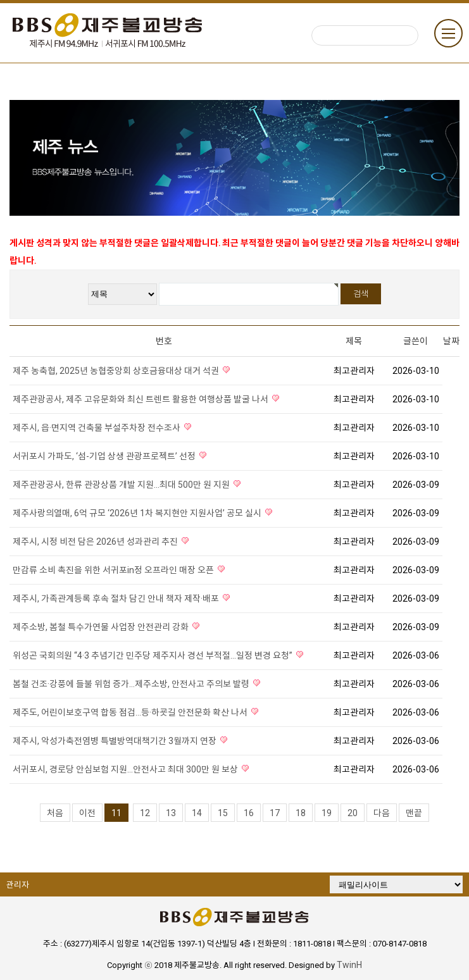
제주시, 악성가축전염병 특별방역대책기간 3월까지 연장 (116, 741)
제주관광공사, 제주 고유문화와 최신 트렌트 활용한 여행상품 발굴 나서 (141, 399)
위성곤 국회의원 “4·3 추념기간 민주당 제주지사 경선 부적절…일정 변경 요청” (153, 655)
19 (327, 813)
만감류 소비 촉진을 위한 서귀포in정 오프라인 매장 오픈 (114, 570)
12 (145, 813)
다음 (382, 813)
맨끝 (414, 813)
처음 (55, 813)
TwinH (349, 965)
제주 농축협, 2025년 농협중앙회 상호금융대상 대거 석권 (117, 371)
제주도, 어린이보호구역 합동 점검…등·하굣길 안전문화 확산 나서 (131, 712)
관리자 (18, 885)
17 (275, 813)
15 (223, 813)
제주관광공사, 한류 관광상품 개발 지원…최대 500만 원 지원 (122, 485)
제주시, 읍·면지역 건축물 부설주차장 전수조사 (97, 428)
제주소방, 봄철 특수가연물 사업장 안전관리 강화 (102, 627)
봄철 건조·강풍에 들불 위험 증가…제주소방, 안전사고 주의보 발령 (132, 684)
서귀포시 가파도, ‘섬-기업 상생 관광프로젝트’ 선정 (105, 456)
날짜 (451, 341)
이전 (87, 813)
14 (197, 813)
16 (249, 813)
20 (353, 813)
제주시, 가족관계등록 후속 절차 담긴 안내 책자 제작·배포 (117, 599)
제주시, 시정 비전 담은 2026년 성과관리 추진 (96, 542)
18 (301, 813)
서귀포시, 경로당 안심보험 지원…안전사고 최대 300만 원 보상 (126, 769)
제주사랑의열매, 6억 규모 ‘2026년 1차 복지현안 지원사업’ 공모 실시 (138, 513)
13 (171, 813)
